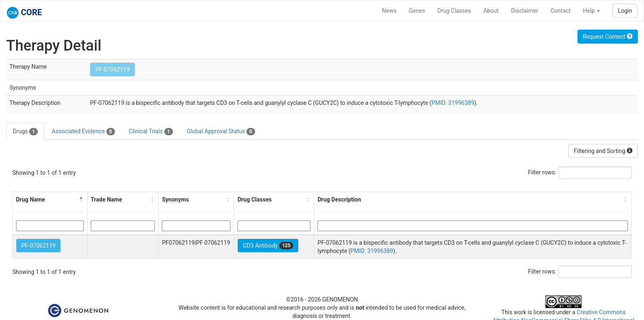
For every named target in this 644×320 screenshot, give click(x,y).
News (389, 11)
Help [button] (591, 11)
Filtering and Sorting (603, 151)
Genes (417, 11)
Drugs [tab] (25, 132)
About (491, 11)
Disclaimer (524, 11)
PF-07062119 (112, 70)
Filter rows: (542, 172)
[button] (81, 199)
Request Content (608, 37)
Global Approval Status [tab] (221, 132)
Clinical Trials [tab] (151, 132)
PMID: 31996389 (453, 103)
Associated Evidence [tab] (83, 132)
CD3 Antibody (268, 246)
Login (625, 11)
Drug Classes (454, 11)
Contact (560, 11)
